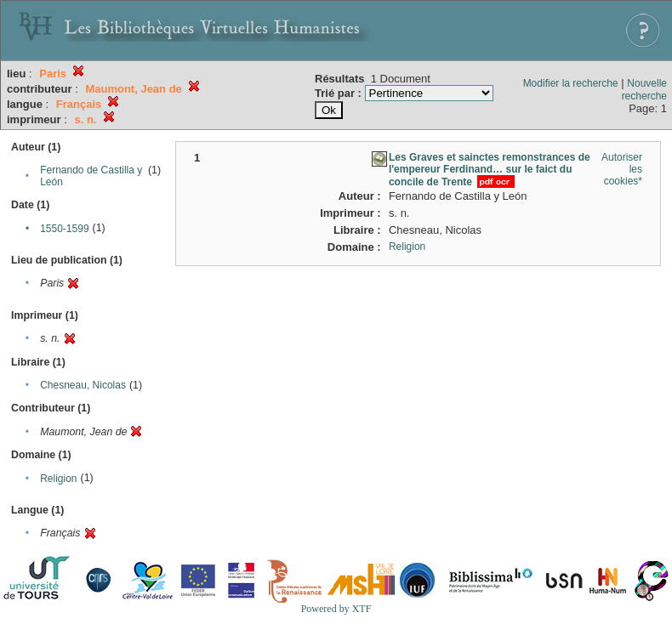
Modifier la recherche (571, 83)
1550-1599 (64, 229)
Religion (58, 479)
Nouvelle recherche (644, 90)
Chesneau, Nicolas (83, 385)
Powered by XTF (336, 609)
